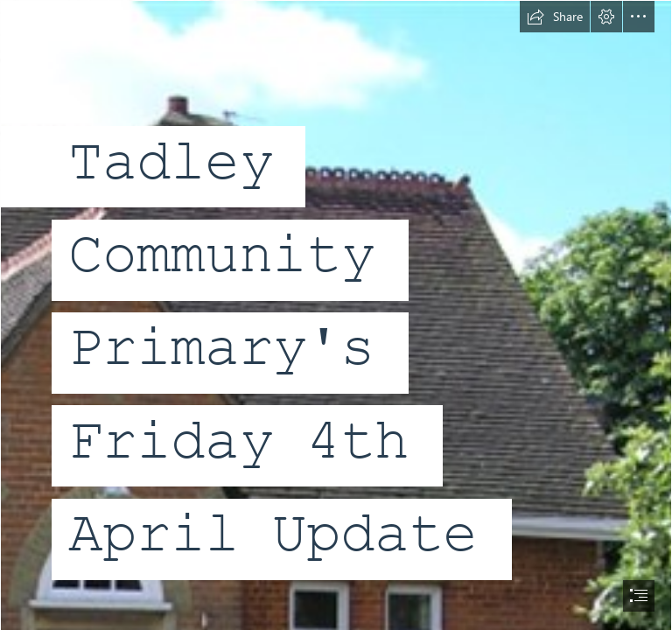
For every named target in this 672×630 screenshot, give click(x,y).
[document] (336, 315)
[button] (555, 17)
